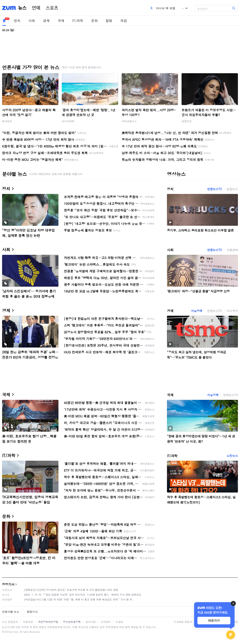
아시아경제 (68, 121)
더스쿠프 (232, 311)
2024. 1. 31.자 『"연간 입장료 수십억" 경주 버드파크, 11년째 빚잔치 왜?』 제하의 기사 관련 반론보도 (83, 595)
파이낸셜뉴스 (129, 121)
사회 (32, 21)
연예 (36, 8)
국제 (61, 21)
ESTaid (8, 632)
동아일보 (7, 121)
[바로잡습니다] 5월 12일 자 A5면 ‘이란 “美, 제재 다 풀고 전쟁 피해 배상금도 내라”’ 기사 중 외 (78, 599)
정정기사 (8, 584)
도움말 (119, 622)
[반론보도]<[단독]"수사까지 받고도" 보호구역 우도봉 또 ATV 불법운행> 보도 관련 (71, 590)
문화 (94, 21)
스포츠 (52, 8)
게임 (124, 21)
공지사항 (91, 622)
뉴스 (22, 8)
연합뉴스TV (214, 189)
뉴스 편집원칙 (10, 622)
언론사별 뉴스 (11, 612)
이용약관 (28, 622)
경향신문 (187, 121)
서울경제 (232, 250)
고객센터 (106, 622)
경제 (46, 21)
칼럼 (109, 21)
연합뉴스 (232, 189)
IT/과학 (78, 21)
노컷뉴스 (232, 456)
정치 (17, 21)
